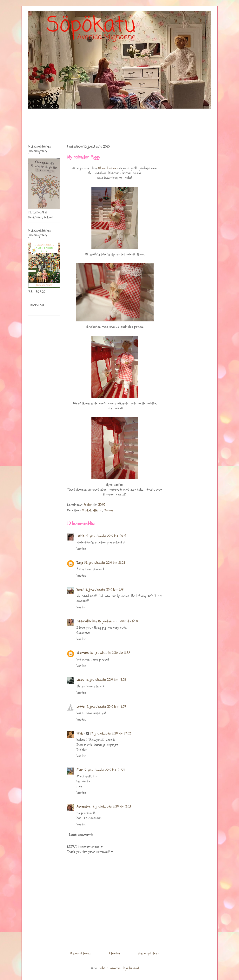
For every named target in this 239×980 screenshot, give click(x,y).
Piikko (80, 733)
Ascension (83, 806)
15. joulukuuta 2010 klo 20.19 (106, 536)
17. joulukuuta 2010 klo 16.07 (106, 707)
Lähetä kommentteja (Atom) (119, 968)
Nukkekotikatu (92, 510)
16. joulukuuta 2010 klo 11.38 (110, 653)
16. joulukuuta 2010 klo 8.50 (118, 621)
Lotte (80, 536)
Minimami (83, 653)
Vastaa (81, 549)
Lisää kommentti (81, 835)
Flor (80, 770)
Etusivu (115, 953)
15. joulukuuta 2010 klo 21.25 (105, 563)
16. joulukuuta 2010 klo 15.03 (106, 680)
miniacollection (87, 621)
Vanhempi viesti (149, 953)
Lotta (80, 707)
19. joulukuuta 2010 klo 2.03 (111, 806)
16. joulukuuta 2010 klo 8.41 (104, 590)
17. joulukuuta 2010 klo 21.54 (104, 770)
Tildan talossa (108, 168)
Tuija (80, 563)
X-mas (109, 510)
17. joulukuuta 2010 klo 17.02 (111, 733)
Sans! (80, 590)
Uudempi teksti (81, 953)
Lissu (80, 680)
